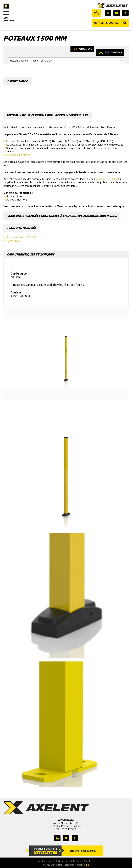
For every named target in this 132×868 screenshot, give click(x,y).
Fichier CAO (85, 49)
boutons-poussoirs (106, 179)
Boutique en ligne (97, 13)
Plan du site (89, 861)
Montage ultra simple (18, 155)
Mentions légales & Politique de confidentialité (59, 861)
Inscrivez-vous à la (45, 851)
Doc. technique (114, 52)
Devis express (82, 851)
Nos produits (10, 16)
